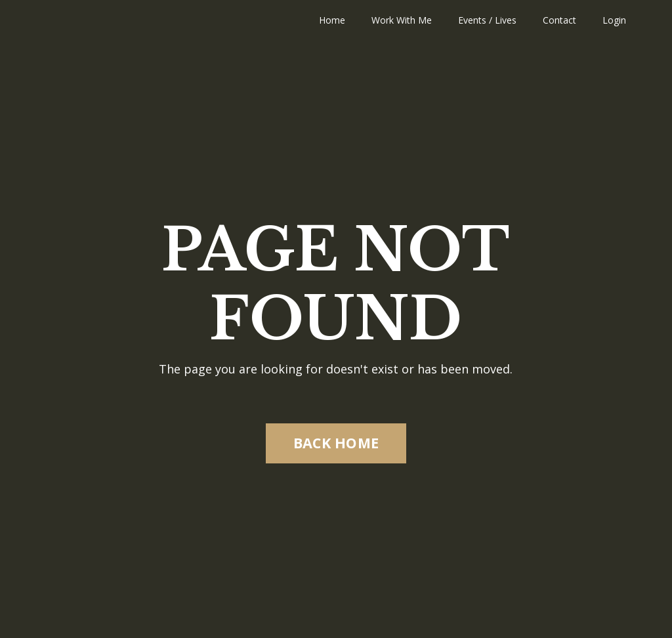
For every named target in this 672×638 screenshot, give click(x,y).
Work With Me (402, 20)
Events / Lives (487, 20)
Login (614, 20)
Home (332, 20)
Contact (559, 20)
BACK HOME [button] (336, 443)
